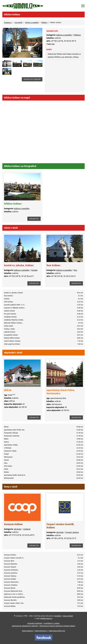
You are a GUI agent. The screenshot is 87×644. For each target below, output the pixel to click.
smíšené (27, 529)
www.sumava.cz (28, 631)
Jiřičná (8, 390)
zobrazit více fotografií (32, 79)
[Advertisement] (65, 76)
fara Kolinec (54, 265)
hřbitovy (44, 23)
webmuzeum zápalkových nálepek (25, 626)
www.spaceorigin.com (57, 631)
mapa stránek (68, 616)
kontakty (58, 616)
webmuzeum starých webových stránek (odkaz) (57, 626)
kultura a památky (32, 23)
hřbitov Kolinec (13, 204)
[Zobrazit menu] (83, 6)
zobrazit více (34, 219)
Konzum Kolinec (14, 524)
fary (75, 270)
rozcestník (18, 23)
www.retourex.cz (41, 631)
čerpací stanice (72, 532)
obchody (18, 529)
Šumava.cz (8, 23)
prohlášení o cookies (52, 623)
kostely (34, 270)
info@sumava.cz (46, 619)
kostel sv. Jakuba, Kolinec (19, 265)
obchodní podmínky (35, 623)
